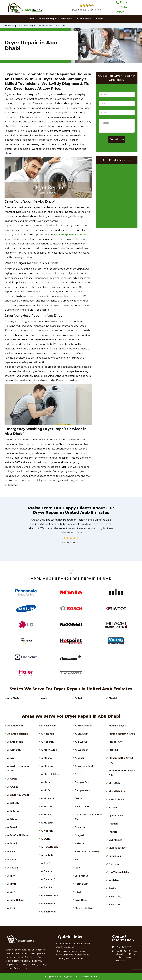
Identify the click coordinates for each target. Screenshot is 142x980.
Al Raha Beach (49, 847)
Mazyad (113, 750)
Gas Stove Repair (65, 947)
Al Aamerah (14, 750)
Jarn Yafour (81, 876)
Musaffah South (118, 791)
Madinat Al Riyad (85, 908)
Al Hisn (11, 876)
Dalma (79, 798)
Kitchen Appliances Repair (71, 951)
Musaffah (114, 783)
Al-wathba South (85, 766)
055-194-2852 (122, 7)
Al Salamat (47, 871)
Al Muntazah (48, 798)
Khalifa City (81, 884)
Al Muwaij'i (47, 815)
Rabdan (113, 824)
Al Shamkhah (49, 912)
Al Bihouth (13, 819)
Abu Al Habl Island (18, 734)
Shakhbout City (118, 848)
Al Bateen (13, 811)
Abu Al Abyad (15, 726)
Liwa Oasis (81, 900)
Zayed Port (115, 905)
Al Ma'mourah (49, 750)
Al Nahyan (47, 831)
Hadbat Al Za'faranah (87, 852)
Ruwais (113, 832)
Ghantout (80, 827)
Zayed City (115, 897)
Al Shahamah (49, 904)
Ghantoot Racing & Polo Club (89, 817)
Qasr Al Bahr (116, 816)
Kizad (78, 892)
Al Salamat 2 (48, 879)
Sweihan (114, 864)
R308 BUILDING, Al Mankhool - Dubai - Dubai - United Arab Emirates (127, 956)
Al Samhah (47, 887)
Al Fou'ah (13, 868)
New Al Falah (116, 799)
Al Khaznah (47, 734)
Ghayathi (80, 835)
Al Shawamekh (84, 726)
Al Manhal (47, 758)
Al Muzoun (47, 823)
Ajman (45, 698)
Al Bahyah (13, 803)
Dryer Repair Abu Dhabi (55, 26)
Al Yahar (80, 758)
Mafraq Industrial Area (122, 734)
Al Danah (12, 827)
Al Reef (45, 863)
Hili (77, 860)
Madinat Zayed (117, 726)
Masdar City (116, 742)
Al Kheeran (47, 742)
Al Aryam (12, 787)
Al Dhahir (12, 843)
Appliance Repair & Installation (55, 19)
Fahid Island (82, 807)
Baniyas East (82, 782)
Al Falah (12, 852)
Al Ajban (12, 779)
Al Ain (10, 758)
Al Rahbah (47, 855)
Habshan (80, 843)
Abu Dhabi (13, 698)
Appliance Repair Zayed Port (27, 26)
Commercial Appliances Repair (73, 944)
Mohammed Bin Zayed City (122, 773)
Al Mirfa (46, 790)
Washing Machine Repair (70, 958)
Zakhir (112, 888)
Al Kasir (12, 908)
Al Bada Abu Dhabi (18, 795)
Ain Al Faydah (15, 742)
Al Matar (46, 782)
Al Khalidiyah (48, 726)
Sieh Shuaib (116, 856)
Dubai (78, 698)
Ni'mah (113, 808)
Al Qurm (46, 839)
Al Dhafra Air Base (18, 835)
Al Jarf (11, 892)
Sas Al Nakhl (116, 840)
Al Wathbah (82, 750)
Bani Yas (80, 774)
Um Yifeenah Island (120, 872)
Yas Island (114, 880)
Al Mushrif (47, 807)
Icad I (78, 868)
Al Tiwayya (81, 742)
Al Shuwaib (81, 734)
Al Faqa (12, 860)
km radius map (117, 195)
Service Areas (83, 19)
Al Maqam (47, 766)
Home (31, 19)
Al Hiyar (12, 884)
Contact (99, 19)
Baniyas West (83, 790)
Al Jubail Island (16, 900)
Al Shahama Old (50, 896)
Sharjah (113, 698)
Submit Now (117, 139)
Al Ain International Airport (18, 768)
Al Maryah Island (51, 774)
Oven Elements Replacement (72, 955)
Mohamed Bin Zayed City (121, 760)
